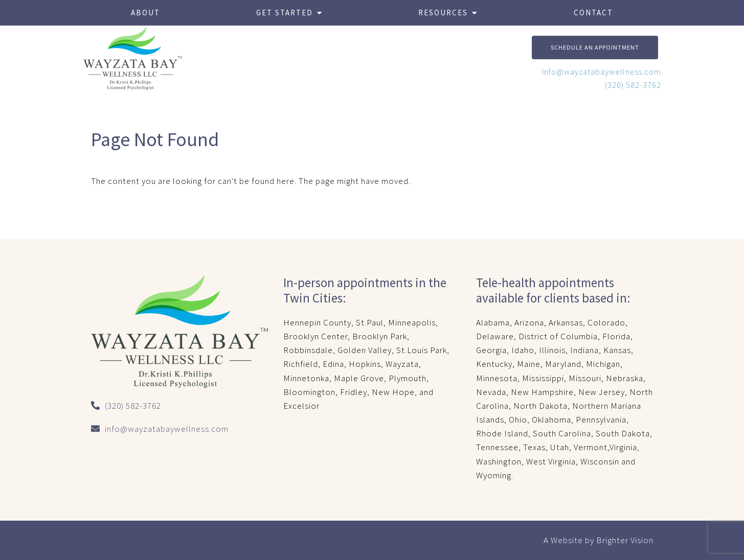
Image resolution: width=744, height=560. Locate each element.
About (145, 13)
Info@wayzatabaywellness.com (602, 72)
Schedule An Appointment (595, 47)
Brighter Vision (625, 540)
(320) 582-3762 (633, 85)
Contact (593, 13)
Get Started (285, 13)
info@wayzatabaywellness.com (167, 429)
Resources (443, 13)
